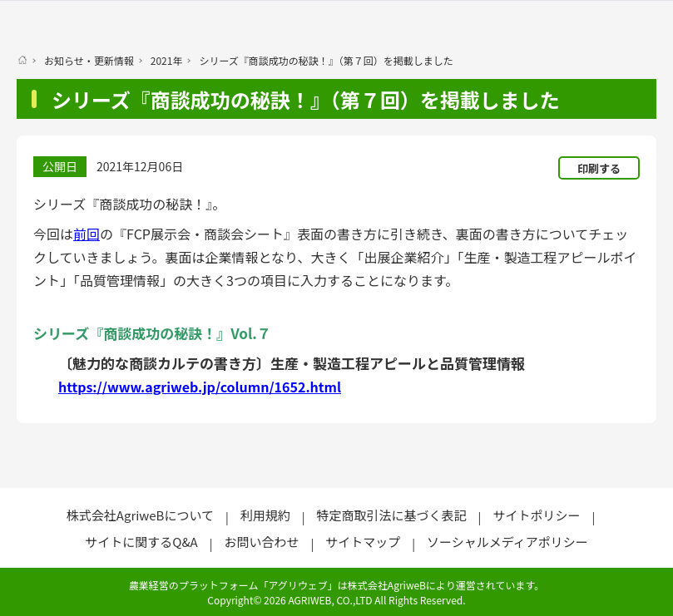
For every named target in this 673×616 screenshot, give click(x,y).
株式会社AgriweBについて (140, 515)
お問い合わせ (261, 542)
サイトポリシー (536, 515)
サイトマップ (363, 542)
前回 (87, 234)
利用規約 (265, 515)
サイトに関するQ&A (141, 542)
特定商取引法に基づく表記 (392, 515)
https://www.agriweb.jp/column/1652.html (200, 387)
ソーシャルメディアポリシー (507, 542)
